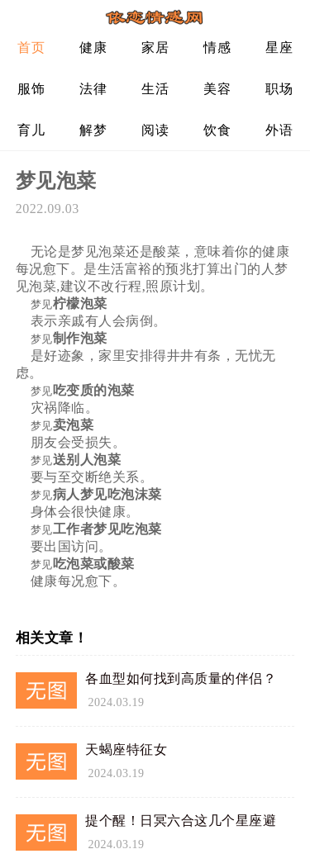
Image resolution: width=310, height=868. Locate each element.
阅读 (155, 130)
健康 (93, 47)
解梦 (93, 130)
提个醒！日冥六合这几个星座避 (181, 821)
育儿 (31, 130)
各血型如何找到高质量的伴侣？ (181, 678)
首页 (31, 47)
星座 (279, 47)
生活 (155, 89)
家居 (155, 47)
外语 (279, 130)
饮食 (217, 130)
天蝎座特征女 (126, 749)
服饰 (31, 89)
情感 (217, 47)
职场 (279, 89)
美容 (217, 89)
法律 (93, 89)
